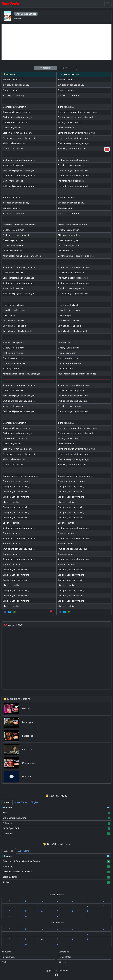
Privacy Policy (8, 957)
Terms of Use (65, 957)
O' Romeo (7, 823)
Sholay (6, 882)
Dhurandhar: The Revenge (15, 818)
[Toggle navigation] (108, 4)
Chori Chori (8, 834)
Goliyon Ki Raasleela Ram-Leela (17, 872)
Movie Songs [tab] (21, 802)
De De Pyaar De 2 (11, 828)
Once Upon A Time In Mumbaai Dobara (21, 861)
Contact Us (64, 952)
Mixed (67, 68)
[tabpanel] (56, 821)
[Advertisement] (56, 42)
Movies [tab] (7, 802)
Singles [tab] (34, 802)
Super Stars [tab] (23, 851)
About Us (6, 952)
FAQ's (5, 962)
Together (45, 68)
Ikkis (5, 813)
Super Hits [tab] (9, 851)
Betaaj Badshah (10, 877)
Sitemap (63, 962)
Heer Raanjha (9, 866)
